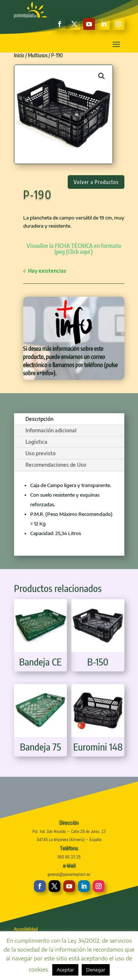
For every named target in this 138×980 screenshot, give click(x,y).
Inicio (19, 55)
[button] (102, 76)
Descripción (39, 419)
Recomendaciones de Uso (56, 465)
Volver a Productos (96, 182)
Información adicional (51, 431)
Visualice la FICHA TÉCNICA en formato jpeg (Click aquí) (74, 249)
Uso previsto (40, 453)
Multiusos (38, 55)
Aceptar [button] (65, 970)
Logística (36, 442)
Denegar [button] (96, 970)
